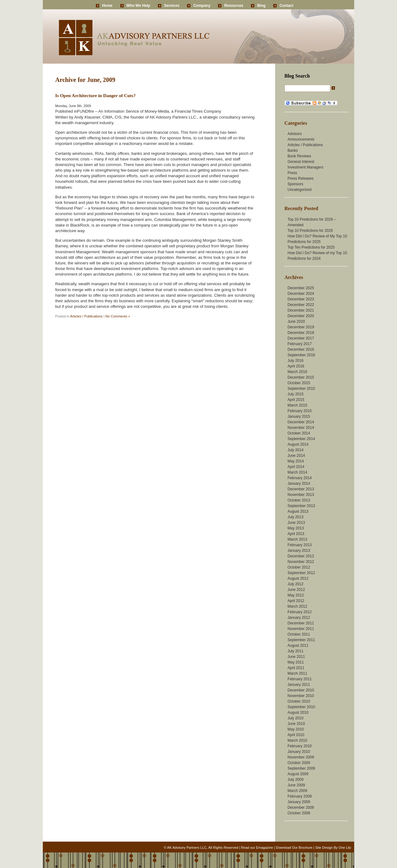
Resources (234, 6)
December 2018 (301, 333)
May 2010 (296, 729)
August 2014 (298, 444)
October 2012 (299, 567)
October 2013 (299, 500)
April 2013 (296, 534)
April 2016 (296, 366)
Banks (293, 151)
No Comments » (118, 316)
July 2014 (295, 450)
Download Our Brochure (294, 848)
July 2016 (295, 361)
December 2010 (301, 690)
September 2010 (301, 707)
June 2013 (296, 523)
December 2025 (301, 288)
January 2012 (299, 618)
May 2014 (296, 461)
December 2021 (301, 310)
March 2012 (297, 606)
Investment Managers (305, 167)
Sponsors (295, 184)
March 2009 (297, 791)
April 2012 (296, 601)
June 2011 (296, 657)
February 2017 (300, 344)
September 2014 (301, 439)
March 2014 (297, 472)
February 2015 (300, 411)
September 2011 (301, 640)
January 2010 (299, 752)
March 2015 (297, 405)
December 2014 (301, 422)
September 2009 (301, 768)
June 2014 (296, 456)
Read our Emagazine (257, 848)
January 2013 (299, 551)
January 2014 (299, 483)
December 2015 (301, 377)
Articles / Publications (86, 316)
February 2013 (300, 545)
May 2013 (296, 528)
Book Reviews (299, 156)
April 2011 (296, 668)
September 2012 (301, 573)
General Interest (301, 162)
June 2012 (296, 590)
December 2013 (301, 489)
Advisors (295, 134)
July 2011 (295, 651)
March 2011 (297, 673)
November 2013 (301, 495)
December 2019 (301, 327)
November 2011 (301, 629)
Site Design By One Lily (333, 848)
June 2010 (296, 724)
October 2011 (299, 634)
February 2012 (300, 612)
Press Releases (301, 178)
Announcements (301, 139)
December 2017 (301, 338)
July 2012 (295, 584)
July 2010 (295, 718)
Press (292, 173)
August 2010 (298, 713)
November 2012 (301, 562)
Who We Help (138, 6)
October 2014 (299, 433)
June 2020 (296, 322)
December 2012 (301, 556)
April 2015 (296, 400)
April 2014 (296, 467)
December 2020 (301, 316)
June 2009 (296, 785)
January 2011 (299, 685)
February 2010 (300, 746)
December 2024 (301, 294)
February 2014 (300, 478)
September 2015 (301, 389)
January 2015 (299, 416)
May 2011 (296, 662)
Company (202, 6)
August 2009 (298, 774)
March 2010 (297, 740)
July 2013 (295, 517)
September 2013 (301, 506)
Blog (261, 6)
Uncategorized (299, 190)
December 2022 (301, 305)
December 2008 (301, 807)
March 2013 (297, 539)
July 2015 (295, 394)
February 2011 (300, 679)
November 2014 (301, 428)
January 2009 (299, 802)
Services (172, 6)
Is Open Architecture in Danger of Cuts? (95, 96)
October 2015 (299, 383)
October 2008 (299, 813)
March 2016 (297, 372)
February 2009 (300, 796)
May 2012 (296, 595)
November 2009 (301, 757)
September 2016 (301, 355)
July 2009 (295, 780)
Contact (286, 6)
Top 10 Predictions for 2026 (310, 231)
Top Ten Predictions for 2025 (311, 247)
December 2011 (301, 623)
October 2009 (299, 763)
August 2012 (298, 578)
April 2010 (296, 735)
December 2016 (301, 349)
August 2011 (298, 645)
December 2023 (301, 299)
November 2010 (301, 696)
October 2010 (299, 701)
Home (107, 6)
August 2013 (298, 511)
